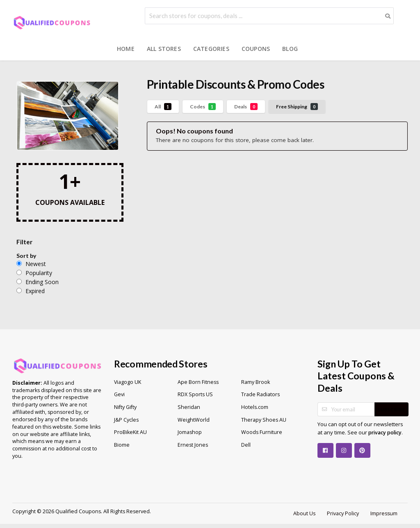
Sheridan (189, 407)
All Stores (164, 49)
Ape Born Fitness (198, 382)
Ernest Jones (193, 445)
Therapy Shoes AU (264, 420)
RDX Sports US (195, 394)
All (163, 107)
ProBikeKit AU (130, 432)
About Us (304, 513)
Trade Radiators (260, 394)
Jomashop (190, 432)
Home (126, 49)
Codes (203, 107)
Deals (246, 107)
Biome (122, 445)
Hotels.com (255, 407)
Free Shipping (297, 107)
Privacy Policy (343, 513)
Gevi (119, 394)
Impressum (384, 513)
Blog (290, 49)
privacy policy (385, 433)
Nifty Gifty (125, 407)
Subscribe (391, 410)
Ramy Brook (256, 382)
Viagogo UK (128, 382)
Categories (211, 49)
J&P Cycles (126, 420)
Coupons (256, 49)
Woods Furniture (262, 432)
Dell (246, 445)
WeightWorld (194, 420)
